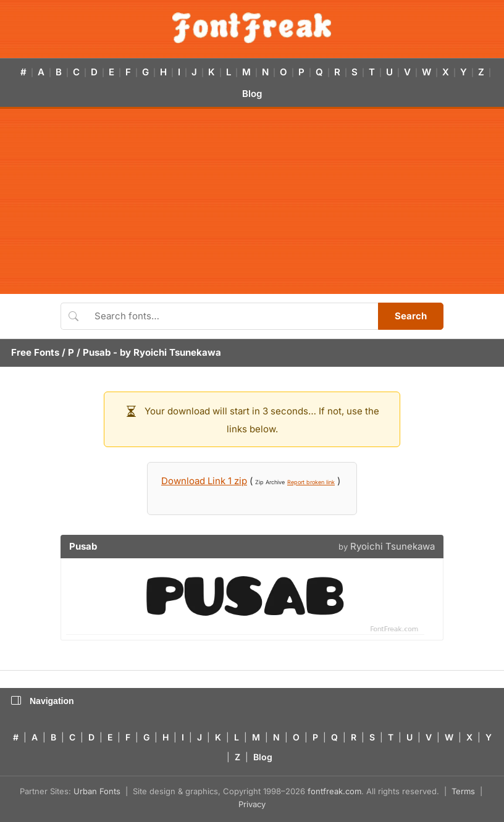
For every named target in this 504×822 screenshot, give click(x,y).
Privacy (252, 804)
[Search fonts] (232, 316)
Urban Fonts (97, 791)
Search (411, 316)
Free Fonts (35, 352)
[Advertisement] (252, 201)
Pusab (97, 352)
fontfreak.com (334, 791)
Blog (252, 94)
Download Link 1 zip (204, 481)
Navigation (43, 701)
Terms (463, 791)
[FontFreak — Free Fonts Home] (252, 28)
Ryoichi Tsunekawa (177, 352)
